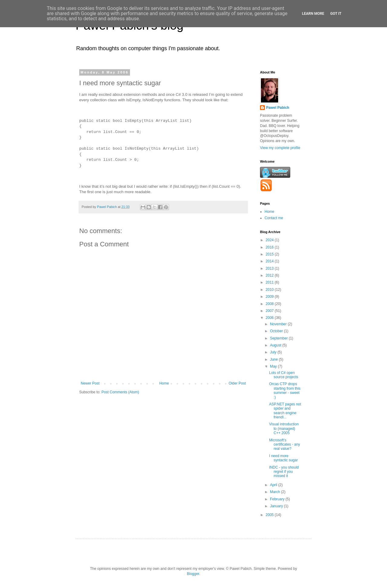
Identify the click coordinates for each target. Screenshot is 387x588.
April (274, 485)
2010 (270, 290)
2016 (270, 247)
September (279, 338)
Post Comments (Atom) (120, 392)
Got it (336, 14)
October (277, 331)
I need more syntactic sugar (283, 458)
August (276, 345)
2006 (270, 318)
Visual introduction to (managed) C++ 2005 (284, 429)
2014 (270, 261)
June (274, 359)
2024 (270, 240)
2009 (270, 297)
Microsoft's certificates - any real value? (285, 445)
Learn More (313, 14)
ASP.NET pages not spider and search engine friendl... (285, 411)
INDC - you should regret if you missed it (284, 472)
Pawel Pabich (278, 108)
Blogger (193, 574)
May (274, 366)
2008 (270, 304)
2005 (270, 515)
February (278, 499)
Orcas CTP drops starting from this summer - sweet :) (285, 390)
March (276, 492)
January (277, 506)
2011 (270, 282)
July (274, 352)
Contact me (274, 218)
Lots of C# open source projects (284, 375)
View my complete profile (280, 148)
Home (164, 383)
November (279, 324)
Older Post (237, 383)
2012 (270, 275)
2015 (270, 254)
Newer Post (90, 383)
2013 (270, 268)
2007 (270, 311)
